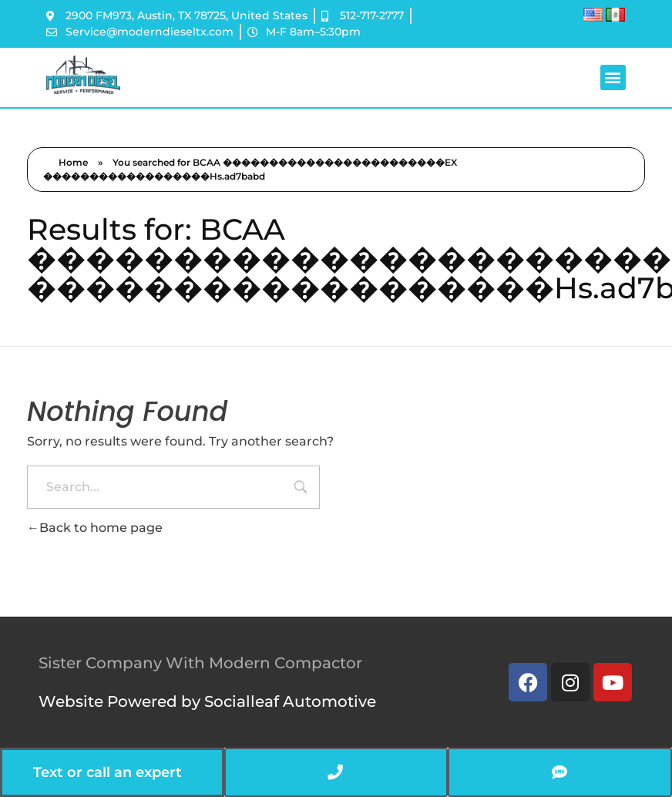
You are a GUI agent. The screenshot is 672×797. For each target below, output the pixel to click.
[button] (613, 77)
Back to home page (95, 528)
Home (73, 162)
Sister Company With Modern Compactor (200, 663)
